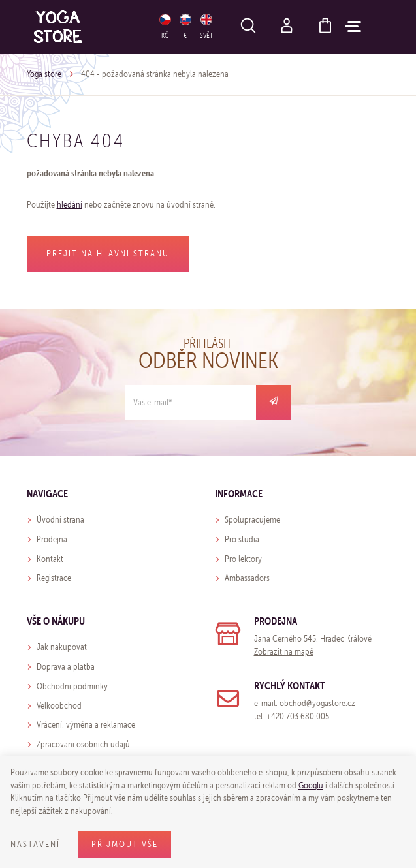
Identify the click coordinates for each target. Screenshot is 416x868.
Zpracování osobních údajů (83, 744)
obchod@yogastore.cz (317, 703)
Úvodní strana (60, 520)
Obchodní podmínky (72, 686)
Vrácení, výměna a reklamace (86, 725)
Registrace (54, 578)
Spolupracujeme (252, 520)
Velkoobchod (59, 706)
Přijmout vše (125, 844)
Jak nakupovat (62, 647)
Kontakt (50, 559)
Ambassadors (247, 578)
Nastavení (35, 844)
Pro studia (242, 539)
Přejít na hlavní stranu (108, 254)
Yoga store (44, 74)
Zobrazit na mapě (284, 652)
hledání (70, 205)
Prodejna (52, 539)
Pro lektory (243, 559)
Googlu (311, 785)
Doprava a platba (66, 667)
